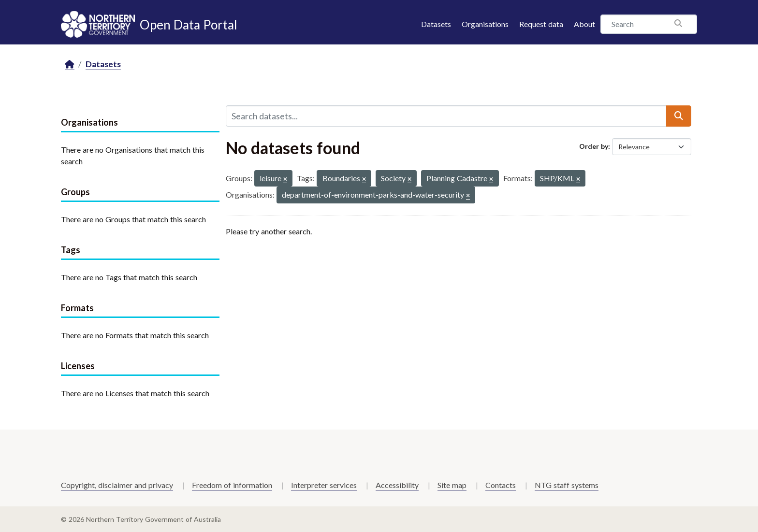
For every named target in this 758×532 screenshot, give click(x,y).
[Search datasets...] (446, 116)
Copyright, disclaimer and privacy (117, 485)
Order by (594, 146)
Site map (452, 485)
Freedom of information (232, 485)
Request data (541, 24)
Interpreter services (324, 485)
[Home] (70, 65)
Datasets (436, 24)
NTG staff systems (567, 485)
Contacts (501, 485)
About (584, 24)
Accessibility (397, 485)
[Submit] (679, 116)
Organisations (485, 24)
